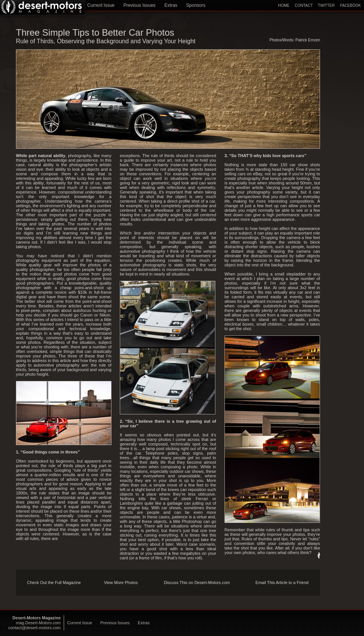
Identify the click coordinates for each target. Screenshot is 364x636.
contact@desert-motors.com (35, 628)
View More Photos (121, 582)
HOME (284, 6)
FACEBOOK (351, 6)
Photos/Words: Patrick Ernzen (295, 40)
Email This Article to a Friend (282, 582)
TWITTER (326, 6)
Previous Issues (139, 5)
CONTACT (304, 6)
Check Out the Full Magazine (54, 582)
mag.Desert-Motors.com (38, 623)
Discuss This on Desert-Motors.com (197, 582)
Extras (171, 5)
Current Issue (101, 5)
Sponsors (196, 5)
